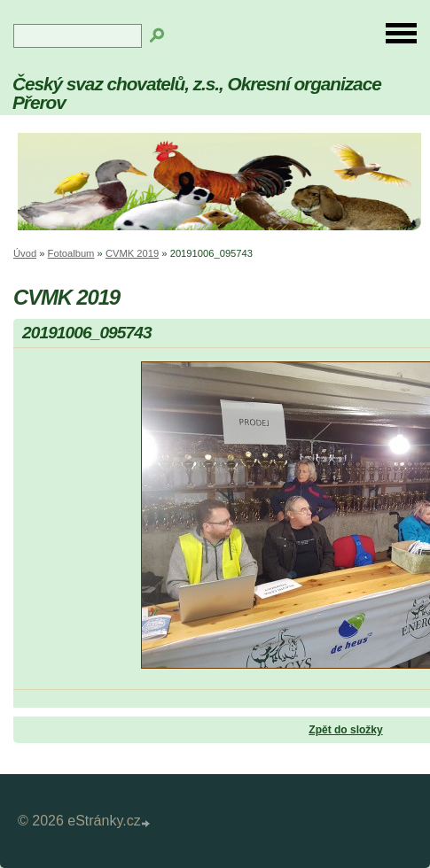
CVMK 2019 (132, 253)
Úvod (25, 253)
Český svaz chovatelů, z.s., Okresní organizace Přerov (197, 93)
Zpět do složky (345, 730)
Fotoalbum (71, 253)
